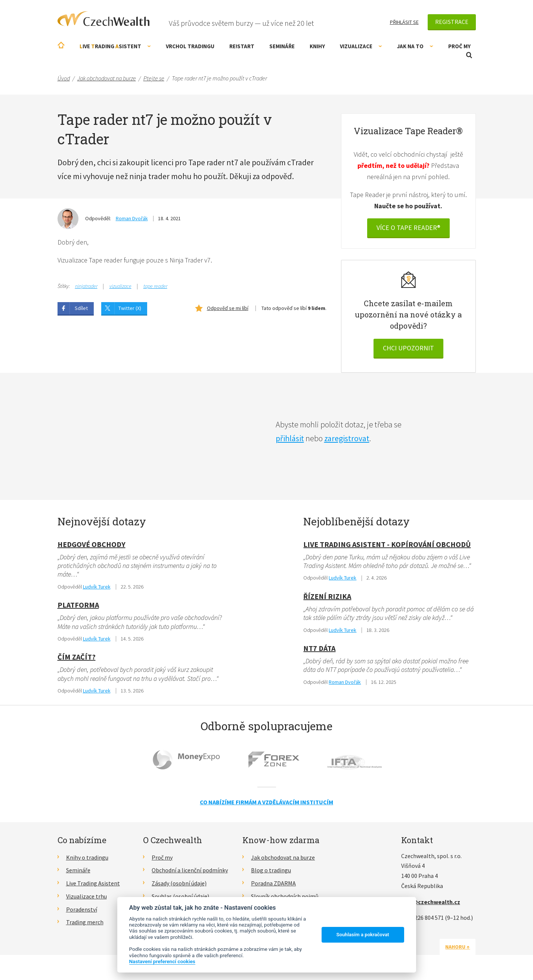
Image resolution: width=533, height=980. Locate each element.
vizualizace (120, 286)
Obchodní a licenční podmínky (190, 870)
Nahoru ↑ (458, 947)
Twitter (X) (130, 308)
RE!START (242, 46)
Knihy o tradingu (87, 857)
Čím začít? (77, 657)
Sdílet (81, 308)
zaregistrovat (347, 438)
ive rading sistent (115, 46)
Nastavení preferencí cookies (162, 961)
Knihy (317, 46)
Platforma (78, 605)
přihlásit (290, 438)
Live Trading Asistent (93, 883)
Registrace (452, 22)
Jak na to (415, 46)
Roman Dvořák (132, 218)
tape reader (155, 286)
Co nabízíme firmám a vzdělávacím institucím (266, 802)
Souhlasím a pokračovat (363, 935)
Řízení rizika (327, 596)
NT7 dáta (319, 648)
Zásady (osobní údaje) (179, 883)
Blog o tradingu (271, 870)
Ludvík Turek (97, 587)
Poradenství (82, 909)
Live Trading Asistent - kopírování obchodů (387, 544)
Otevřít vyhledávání (469, 55)
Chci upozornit (408, 348)
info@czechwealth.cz (431, 902)
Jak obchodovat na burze (283, 857)
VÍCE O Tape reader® (408, 228)
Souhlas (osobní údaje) (180, 896)
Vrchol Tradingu (190, 46)
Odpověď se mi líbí (228, 308)
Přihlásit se (404, 22)
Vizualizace (361, 46)
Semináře (282, 46)
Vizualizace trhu (86, 896)
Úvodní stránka (61, 45)
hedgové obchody (92, 544)
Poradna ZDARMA (273, 883)
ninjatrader (86, 286)
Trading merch (85, 922)
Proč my (459, 46)
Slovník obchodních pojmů (285, 896)
